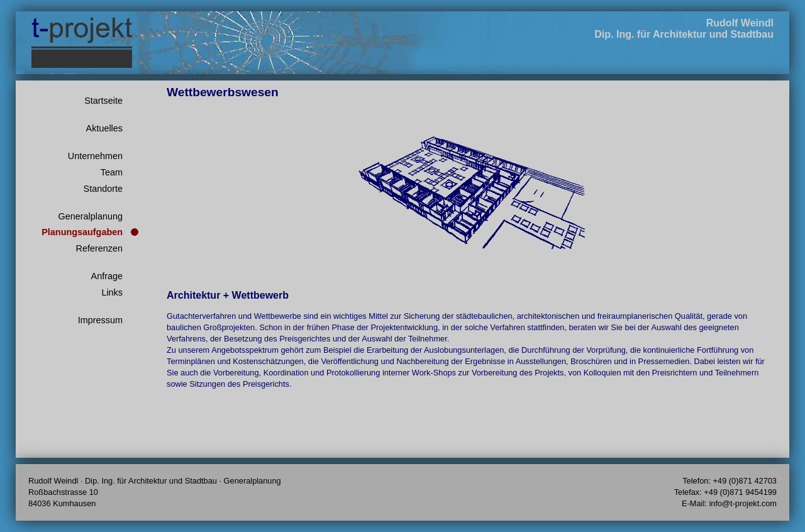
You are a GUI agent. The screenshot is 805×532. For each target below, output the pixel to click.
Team (112, 172)
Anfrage (107, 276)
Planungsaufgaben (82, 232)
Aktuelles (104, 128)
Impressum (100, 320)
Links (112, 292)
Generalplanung (91, 216)
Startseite (103, 101)
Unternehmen (95, 156)
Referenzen (99, 248)
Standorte (103, 189)
